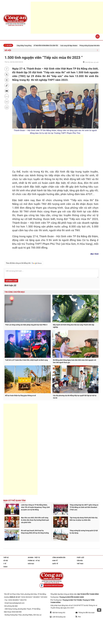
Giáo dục (31, 564)
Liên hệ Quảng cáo (58, 617)
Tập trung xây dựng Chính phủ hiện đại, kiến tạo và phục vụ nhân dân (84, 519)
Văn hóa (80, 561)
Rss (78, 617)
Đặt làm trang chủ (57, 612)
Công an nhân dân (59, 558)
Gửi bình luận (11, 281)
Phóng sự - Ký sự (34, 561)
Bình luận (10, 285)
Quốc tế (55, 564)
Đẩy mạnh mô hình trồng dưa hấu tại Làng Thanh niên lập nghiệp (74, 326)
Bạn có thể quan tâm (14, 500)
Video (5, 567)
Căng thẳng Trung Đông (27, 46)
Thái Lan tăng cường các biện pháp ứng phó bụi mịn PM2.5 (26, 325)
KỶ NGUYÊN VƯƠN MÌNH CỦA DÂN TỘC (49, 46)
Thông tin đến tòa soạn (85, 613)
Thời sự (6, 558)
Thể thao (80, 564)
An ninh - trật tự (34, 558)
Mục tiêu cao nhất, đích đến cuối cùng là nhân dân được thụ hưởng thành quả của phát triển (35, 520)
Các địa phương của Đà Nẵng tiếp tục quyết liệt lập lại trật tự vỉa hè (75, 397)
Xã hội (8, 50)
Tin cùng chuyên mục (15, 292)
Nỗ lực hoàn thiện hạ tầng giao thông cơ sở (20, 395)
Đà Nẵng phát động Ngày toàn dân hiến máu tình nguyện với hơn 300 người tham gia (75, 361)
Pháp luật (80, 558)
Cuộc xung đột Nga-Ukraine (72, 46)
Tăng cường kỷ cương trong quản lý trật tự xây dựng (84, 532)
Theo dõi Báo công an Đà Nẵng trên (24, 263)
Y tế (5, 564)
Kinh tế (55, 561)
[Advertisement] (67, 18)
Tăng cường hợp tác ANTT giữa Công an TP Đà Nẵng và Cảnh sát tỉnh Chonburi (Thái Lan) (84, 507)
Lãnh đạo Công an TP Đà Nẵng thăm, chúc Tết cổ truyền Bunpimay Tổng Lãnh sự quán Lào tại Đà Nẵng (35, 507)
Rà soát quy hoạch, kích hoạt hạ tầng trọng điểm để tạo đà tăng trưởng (35, 532)
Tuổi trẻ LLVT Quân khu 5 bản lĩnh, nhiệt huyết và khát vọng (26, 360)
